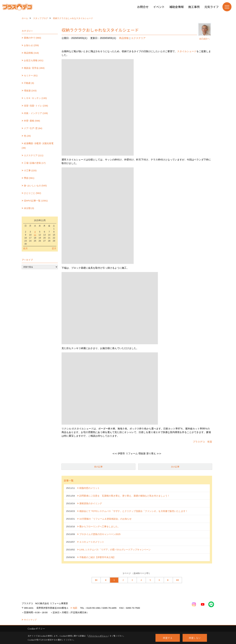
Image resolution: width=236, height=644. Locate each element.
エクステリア (138, 38)
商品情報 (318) (31, 53)
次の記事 (175, 467)
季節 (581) (29, 178)
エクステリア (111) (34, 155)
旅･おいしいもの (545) (35, 186)
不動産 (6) (29, 83)
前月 (25, 248)
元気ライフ (212, 7)
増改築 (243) (30, 91)
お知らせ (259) (31, 45)
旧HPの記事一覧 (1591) (36, 201)
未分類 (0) (29, 208)
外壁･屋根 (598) (32, 121)
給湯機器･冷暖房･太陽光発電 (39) (38, 146)
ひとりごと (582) (33, 193)
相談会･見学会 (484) (34, 68)
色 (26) (27, 136)
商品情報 (124, 38)
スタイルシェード (187, 51)
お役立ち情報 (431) (34, 60)
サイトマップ (30, 620)
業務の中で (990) (33, 38)
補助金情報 (176, 7)
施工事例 (194, 7)
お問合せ (143, 7)
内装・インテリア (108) (36, 113)
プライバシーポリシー (98, 636)
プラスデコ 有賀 (202, 442)
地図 (75, 608)
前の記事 (98, 467)
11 (35, 235)
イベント (159, 7)
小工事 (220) (30, 170)
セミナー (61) (31, 75)
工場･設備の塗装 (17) (35, 163)
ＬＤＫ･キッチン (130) (35, 98)
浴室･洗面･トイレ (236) (36, 106)
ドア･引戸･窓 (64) (33, 128)
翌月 (54, 248)
